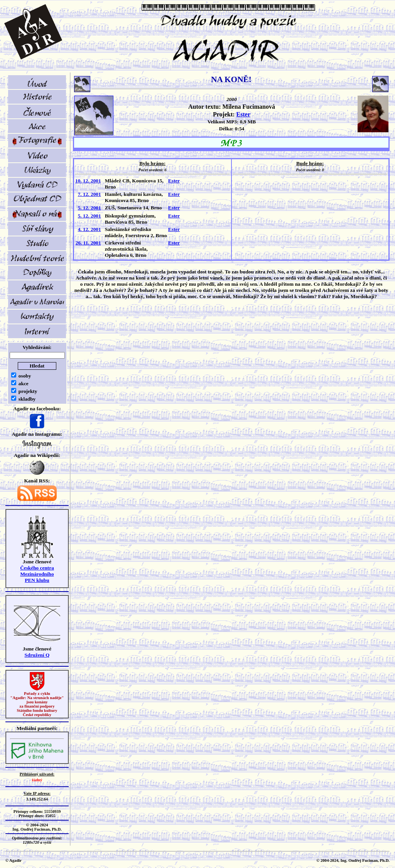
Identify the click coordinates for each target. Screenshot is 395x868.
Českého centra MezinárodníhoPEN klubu (37, 574)
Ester (243, 114)
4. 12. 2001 (89, 229)
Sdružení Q (37, 655)
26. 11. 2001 (88, 243)
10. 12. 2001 (88, 181)
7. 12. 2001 (89, 194)
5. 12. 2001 (89, 208)
